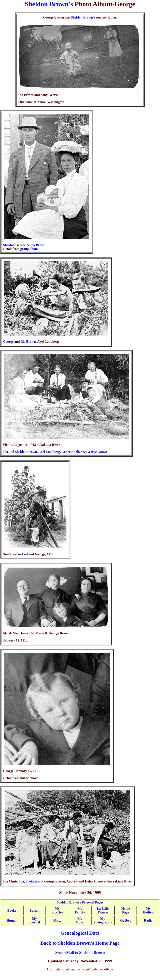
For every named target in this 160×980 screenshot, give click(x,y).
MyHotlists (148, 910)
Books (12, 910)
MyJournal (34, 920)
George (8, 342)
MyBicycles (57, 910)
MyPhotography (103, 920)
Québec (126, 920)
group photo (29, 249)
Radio (148, 920)
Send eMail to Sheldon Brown (80, 952)
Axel (24, 554)
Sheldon (9, 245)
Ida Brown (38, 245)
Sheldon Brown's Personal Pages (80, 902)
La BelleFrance (103, 910)
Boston (34, 910)
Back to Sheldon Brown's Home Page (80, 943)
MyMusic (80, 920)
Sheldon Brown (26, 452)
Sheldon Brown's (49, 4)
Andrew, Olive (72, 452)
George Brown (97, 452)
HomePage (126, 910)
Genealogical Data (80, 933)
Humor (12, 920)
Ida (6, 452)
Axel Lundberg (49, 452)
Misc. (57, 920)
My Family (80, 910)
